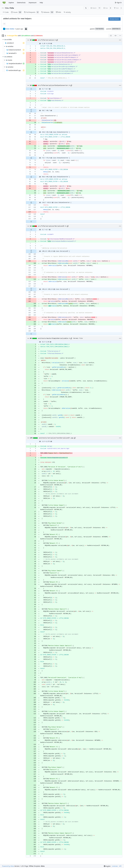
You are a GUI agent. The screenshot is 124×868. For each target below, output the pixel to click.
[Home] (4, 3)
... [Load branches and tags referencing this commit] (4, 24)
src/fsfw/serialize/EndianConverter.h (54, 85)
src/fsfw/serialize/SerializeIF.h (52, 226)
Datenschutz (21, 3)
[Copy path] (57, 40)
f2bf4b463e (100, 29)
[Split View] (116, 36)
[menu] (120, 36)
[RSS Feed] (86, 8)
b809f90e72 (116, 29)
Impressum (33, 3)
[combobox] (111, 36)
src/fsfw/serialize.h (47, 40)
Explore (11, 3)
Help (41, 3)
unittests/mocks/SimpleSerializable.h (54, 338)
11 (99, 8)
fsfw (7, 8)
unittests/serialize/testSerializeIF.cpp (56, 438)
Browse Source (114, 19)
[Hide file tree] (3, 36)
